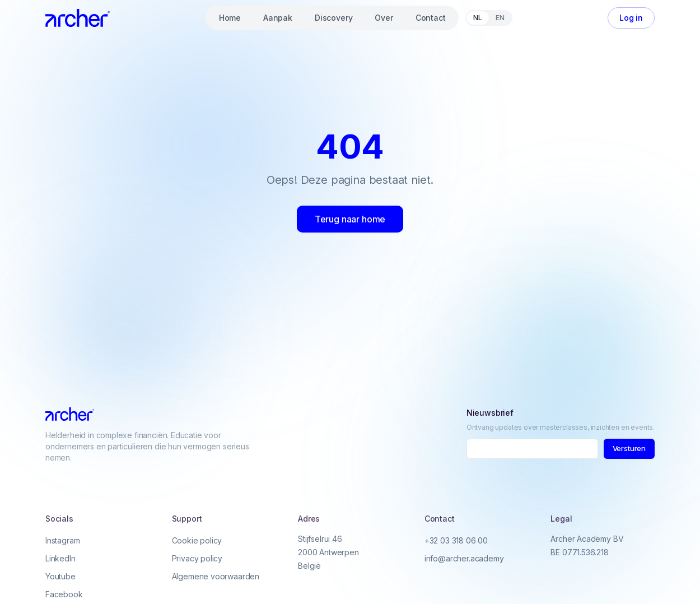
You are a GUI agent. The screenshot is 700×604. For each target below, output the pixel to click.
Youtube (60, 576)
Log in (631, 18)
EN (500, 18)
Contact (431, 18)
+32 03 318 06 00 (456, 540)
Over (384, 18)
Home (230, 18)
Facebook (64, 594)
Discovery (333, 18)
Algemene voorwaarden (216, 576)
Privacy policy (197, 558)
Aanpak (278, 18)
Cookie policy (197, 540)
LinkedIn (60, 558)
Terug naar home (350, 219)
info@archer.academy (464, 558)
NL (478, 18)
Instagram (62, 540)
